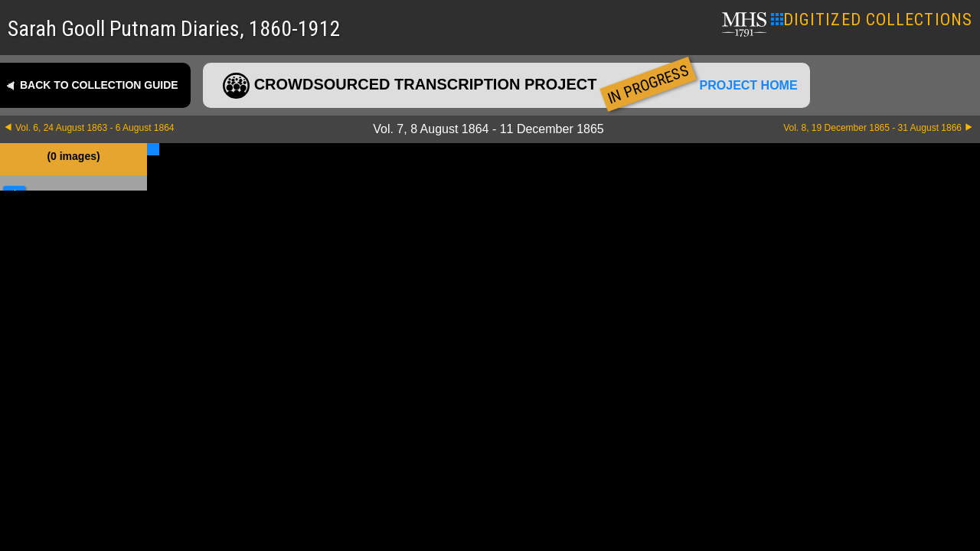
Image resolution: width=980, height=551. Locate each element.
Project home (749, 86)
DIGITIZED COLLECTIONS (872, 20)
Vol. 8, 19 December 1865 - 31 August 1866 (872, 128)
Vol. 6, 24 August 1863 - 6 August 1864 (95, 128)
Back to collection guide (99, 85)
